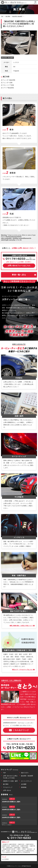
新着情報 (24, 787)
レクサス (16, 62)
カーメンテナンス (26, 781)
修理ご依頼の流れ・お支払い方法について (21, 626)
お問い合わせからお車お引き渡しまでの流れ (10, 777)
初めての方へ (25, 773)
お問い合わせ (7, 790)
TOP (4, 773)
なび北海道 (5, 859)
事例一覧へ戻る (19, 275)
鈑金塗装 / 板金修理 (7, 58)
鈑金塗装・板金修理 (27, 776)
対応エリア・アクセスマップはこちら (22, 670)
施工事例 (6, 784)
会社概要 (24, 784)
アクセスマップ (8, 787)
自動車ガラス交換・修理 (10, 781)
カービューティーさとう (16, 866)
